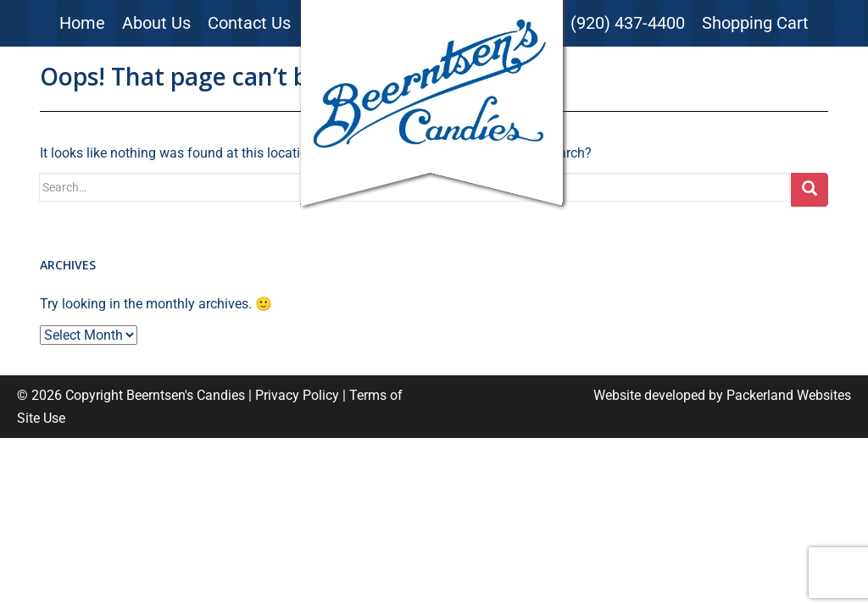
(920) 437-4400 (628, 23)
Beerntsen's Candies (186, 395)
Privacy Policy (297, 395)
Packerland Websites (789, 395)
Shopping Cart (755, 23)
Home (82, 23)
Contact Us (249, 23)
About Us (156, 23)
